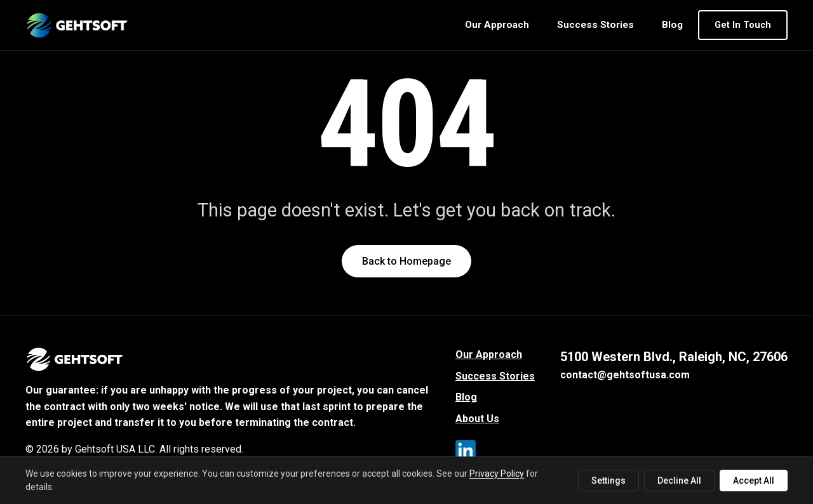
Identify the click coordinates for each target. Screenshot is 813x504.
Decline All (679, 481)
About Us (477, 419)
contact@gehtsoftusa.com (625, 375)
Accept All (754, 481)
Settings (608, 481)
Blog (672, 25)
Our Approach (497, 25)
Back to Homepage (406, 261)
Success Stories (595, 25)
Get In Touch (743, 25)
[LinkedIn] (468, 453)
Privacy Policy (497, 474)
